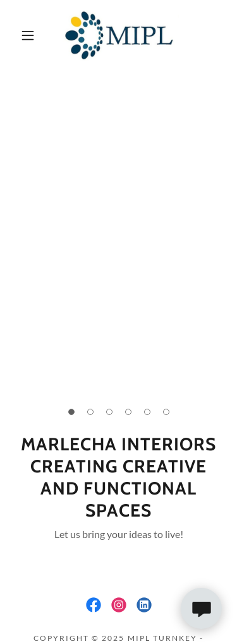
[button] (28, 35)
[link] (121, 35)
